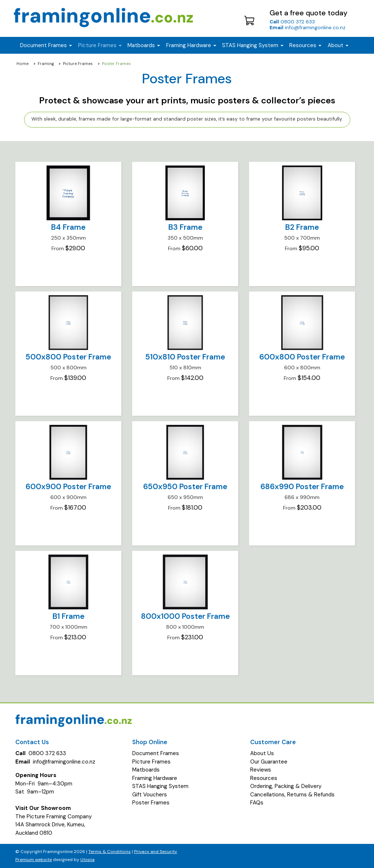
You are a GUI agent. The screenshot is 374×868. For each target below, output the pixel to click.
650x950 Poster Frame (185, 487)
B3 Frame (185, 227)
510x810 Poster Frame (185, 357)
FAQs (257, 803)
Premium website (34, 860)
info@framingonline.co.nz (308, 27)
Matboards (146, 770)
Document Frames (156, 753)
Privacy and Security (156, 852)
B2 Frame (302, 227)
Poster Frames (151, 803)
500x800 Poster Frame (68, 357)
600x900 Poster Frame (68, 487)
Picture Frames (78, 64)
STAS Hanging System (160, 786)
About (338, 45)
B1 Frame (68, 616)
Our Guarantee (269, 762)
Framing (46, 64)
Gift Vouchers (150, 795)
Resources (305, 45)
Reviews (261, 770)
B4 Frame (68, 227)
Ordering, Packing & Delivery (286, 786)
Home (22, 64)
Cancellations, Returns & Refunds (292, 795)
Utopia (87, 860)
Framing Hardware (155, 778)
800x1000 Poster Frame (185, 616)
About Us (262, 753)
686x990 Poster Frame (302, 487)
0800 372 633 (292, 22)
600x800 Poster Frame (302, 357)
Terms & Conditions (110, 852)
